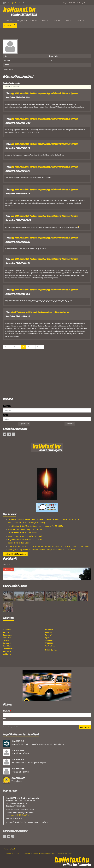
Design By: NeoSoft (10, 849)
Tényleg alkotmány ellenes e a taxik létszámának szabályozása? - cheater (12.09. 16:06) (42, 550)
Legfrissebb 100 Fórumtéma (15, 554)
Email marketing (7, 727)
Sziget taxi (7, 646)
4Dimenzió (7, 630)
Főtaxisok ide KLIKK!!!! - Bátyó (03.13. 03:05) (25, 529)
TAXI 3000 (49, 643)
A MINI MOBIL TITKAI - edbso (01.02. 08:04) (25, 536)
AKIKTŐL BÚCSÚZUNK (21, 753)
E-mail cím (7, 711)
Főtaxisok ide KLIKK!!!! (20, 772)
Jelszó (6, 415)
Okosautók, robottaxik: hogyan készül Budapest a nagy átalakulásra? (38, 744)
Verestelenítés (17, 781)
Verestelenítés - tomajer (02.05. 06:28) (22, 533)
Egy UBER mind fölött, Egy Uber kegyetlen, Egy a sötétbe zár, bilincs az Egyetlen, (45, 93)
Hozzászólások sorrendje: (11, 83)
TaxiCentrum (50, 646)
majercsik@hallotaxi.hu (20, 815)
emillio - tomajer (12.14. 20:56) (19, 543)
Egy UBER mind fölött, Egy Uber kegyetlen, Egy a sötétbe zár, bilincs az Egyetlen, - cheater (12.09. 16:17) (48, 546)
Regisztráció (70, 424)
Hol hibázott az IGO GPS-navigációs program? (29, 763)
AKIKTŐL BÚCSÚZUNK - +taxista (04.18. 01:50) (26, 523)
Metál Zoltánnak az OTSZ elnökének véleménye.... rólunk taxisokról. (40, 312)
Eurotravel (7, 643)
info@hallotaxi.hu (15, 3)
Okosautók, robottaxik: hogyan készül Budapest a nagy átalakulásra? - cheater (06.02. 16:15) (43, 519)
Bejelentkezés (24, 424)
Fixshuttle (49, 630)
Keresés (10, 25)
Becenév (7, 406)
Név (4, 719)
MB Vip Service (51, 650)
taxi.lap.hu (7, 654)
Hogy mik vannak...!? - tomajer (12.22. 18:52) (25, 540)
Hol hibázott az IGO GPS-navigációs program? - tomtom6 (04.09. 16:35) (35, 526)
